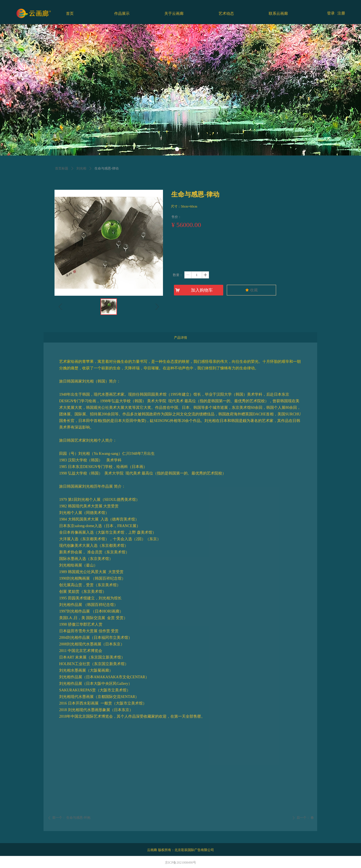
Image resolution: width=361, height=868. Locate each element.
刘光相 (81, 168)
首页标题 (62, 168)
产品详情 (180, 338)
